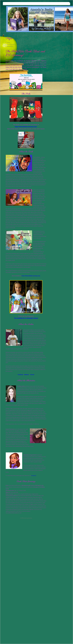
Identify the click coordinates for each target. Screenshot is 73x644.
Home (8, 43)
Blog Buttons (10, 46)
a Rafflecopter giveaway (26, 518)
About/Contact (11, 44)
